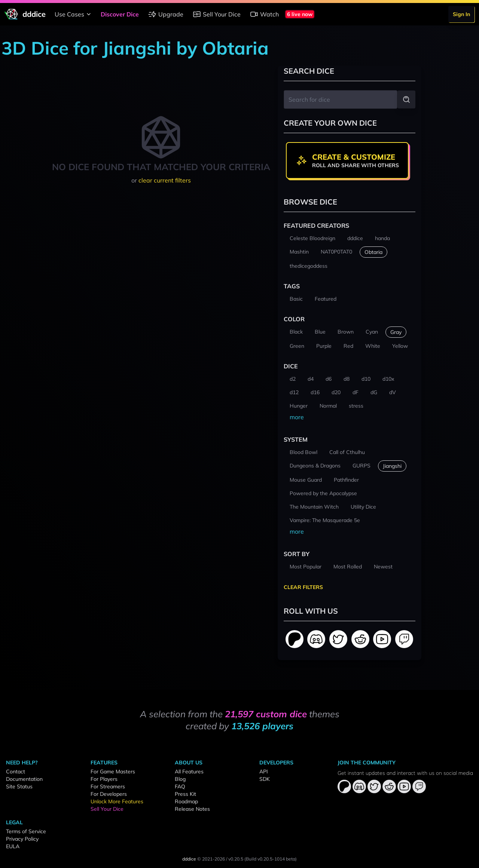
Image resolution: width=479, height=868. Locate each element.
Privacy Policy (22, 839)
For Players (104, 779)
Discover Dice (120, 14)
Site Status (19, 786)
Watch (264, 14)
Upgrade (166, 14)
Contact (16, 772)
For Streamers (108, 786)
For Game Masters (113, 772)
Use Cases (74, 14)
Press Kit (185, 794)
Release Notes (192, 809)
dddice (189, 859)
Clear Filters (303, 587)
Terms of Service (26, 831)
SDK (265, 779)
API (264, 772)
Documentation (24, 779)
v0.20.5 (236, 859)
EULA (13, 846)
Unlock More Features (117, 801)
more (297, 417)
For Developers (109, 794)
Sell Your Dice (216, 14)
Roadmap (186, 801)
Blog (180, 779)
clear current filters (165, 180)
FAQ (180, 786)
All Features (189, 772)
